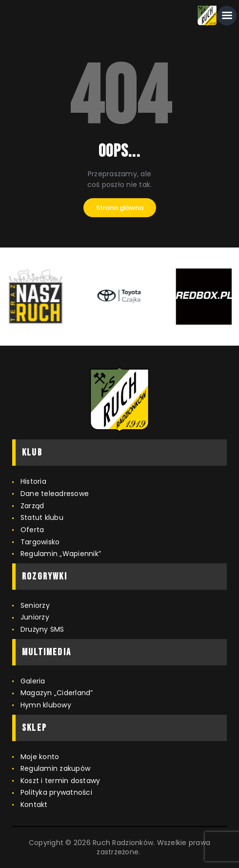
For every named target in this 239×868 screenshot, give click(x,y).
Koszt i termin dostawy (60, 781)
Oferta (32, 530)
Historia (33, 481)
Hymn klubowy (46, 705)
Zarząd (32, 506)
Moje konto (40, 757)
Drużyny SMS (42, 629)
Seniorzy (35, 605)
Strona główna (120, 208)
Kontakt (34, 805)
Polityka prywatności (56, 792)
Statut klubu (42, 517)
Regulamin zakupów (55, 768)
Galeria (33, 681)
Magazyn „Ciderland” (57, 693)
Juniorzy (35, 617)
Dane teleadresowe (55, 494)
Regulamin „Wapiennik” (61, 554)
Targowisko (40, 542)
